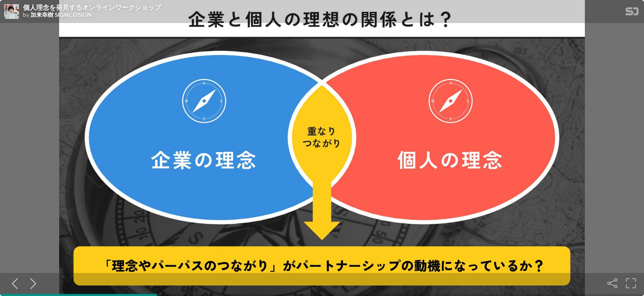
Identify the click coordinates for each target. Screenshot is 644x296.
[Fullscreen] (631, 283)
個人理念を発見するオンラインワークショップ (92, 7)
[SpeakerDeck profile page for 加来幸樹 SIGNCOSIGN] (11, 12)
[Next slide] (32, 283)
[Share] (612, 283)
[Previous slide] (13, 283)
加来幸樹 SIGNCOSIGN (61, 15)
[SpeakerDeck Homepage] (632, 13)
